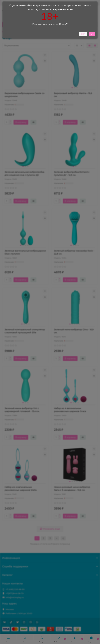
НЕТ (83, 35)
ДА (92, 34)
